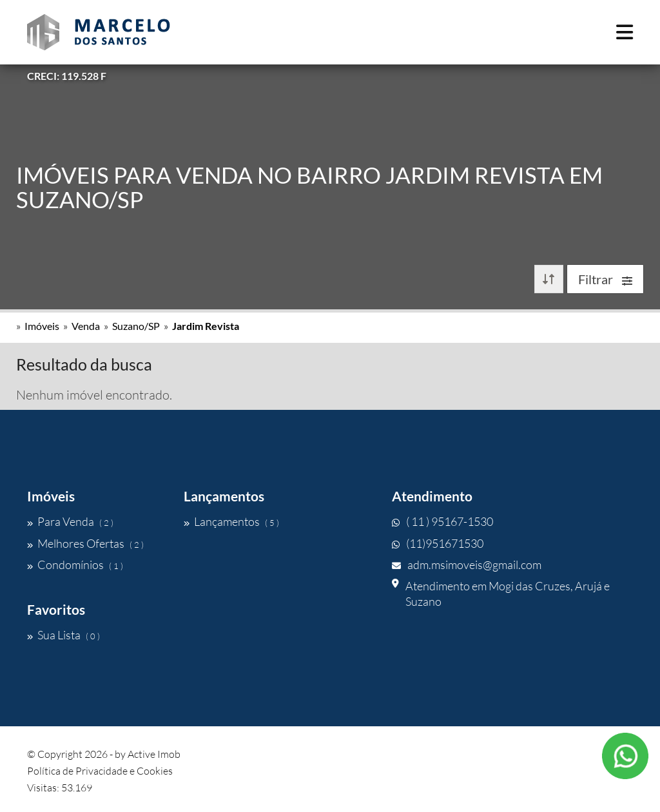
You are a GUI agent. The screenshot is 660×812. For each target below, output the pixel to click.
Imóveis (42, 326)
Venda (86, 326)
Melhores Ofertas (85, 543)
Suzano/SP (136, 326)
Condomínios (75, 565)
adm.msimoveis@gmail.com (467, 565)
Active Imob (154, 754)
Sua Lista (63, 635)
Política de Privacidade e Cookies (100, 771)
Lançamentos (231, 521)
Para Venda (70, 521)
